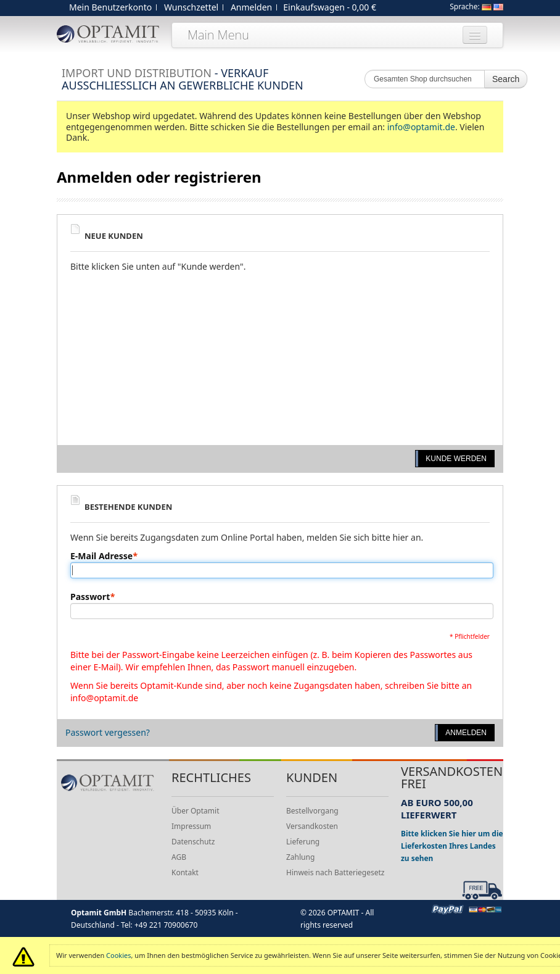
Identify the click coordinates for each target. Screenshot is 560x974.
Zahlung (300, 857)
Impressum (191, 826)
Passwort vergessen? (108, 732)
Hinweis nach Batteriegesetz (335, 872)
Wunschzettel (191, 7)
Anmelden (251, 7)
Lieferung (303, 842)
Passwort (90, 597)
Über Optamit (195, 811)
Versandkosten (312, 826)
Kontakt (185, 872)
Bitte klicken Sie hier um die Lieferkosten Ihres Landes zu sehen (452, 846)
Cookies (118, 955)
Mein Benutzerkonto (110, 7)
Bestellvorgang (312, 811)
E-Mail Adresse (101, 556)
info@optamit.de (421, 127)
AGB (179, 857)
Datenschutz (193, 842)
